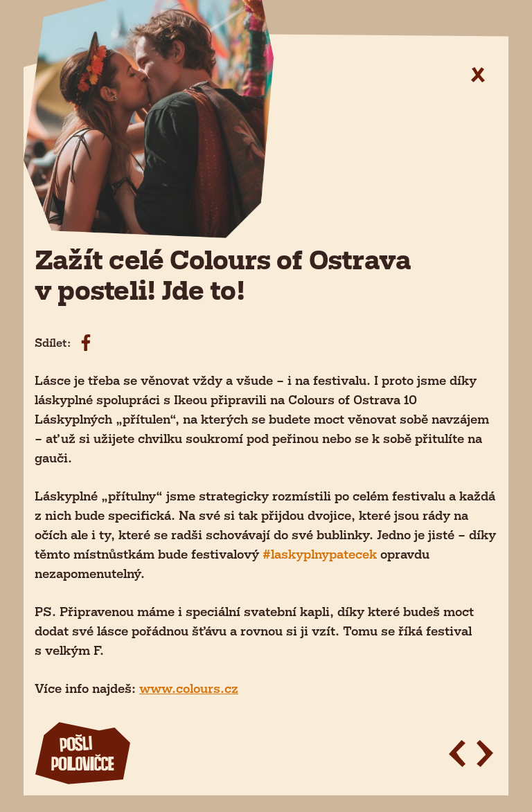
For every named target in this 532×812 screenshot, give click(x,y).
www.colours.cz (189, 688)
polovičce (82, 755)
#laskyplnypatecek (320, 554)
